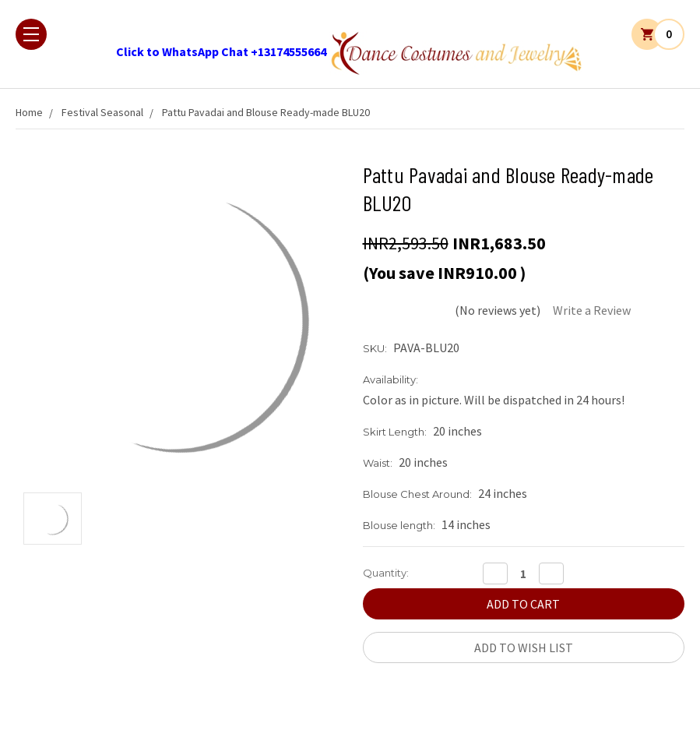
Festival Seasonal (102, 112)
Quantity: (386, 573)
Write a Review (592, 310)
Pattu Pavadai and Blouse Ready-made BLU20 (266, 112)
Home (29, 112)
